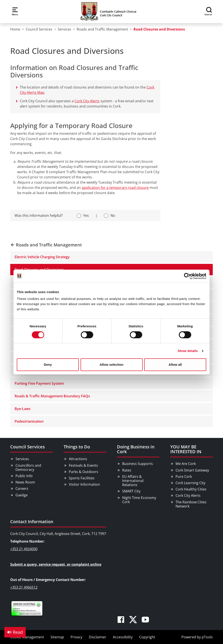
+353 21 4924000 (24, 549)
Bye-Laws (23, 409)
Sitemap (57, 637)
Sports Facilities (82, 478)
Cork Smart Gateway (192, 470)
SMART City (131, 491)
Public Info (24, 476)
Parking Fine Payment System (39, 383)
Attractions (78, 459)
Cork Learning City (190, 483)
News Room (25, 482)
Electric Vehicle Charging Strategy (42, 257)
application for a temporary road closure (115, 188)
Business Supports (138, 464)
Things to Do (77, 447)
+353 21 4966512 (24, 587)
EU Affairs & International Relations (133, 481)
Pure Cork (184, 477)
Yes (86, 215)
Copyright (147, 637)
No (113, 215)
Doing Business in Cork (136, 449)
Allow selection (111, 365)
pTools (207, 637)
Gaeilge (22, 495)
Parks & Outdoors (84, 472)
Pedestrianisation (29, 421)
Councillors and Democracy (28, 467)
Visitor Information (84, 484)
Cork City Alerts (87, 101)
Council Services (28, 447)
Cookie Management (27, 637)
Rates (127, 470)
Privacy (76, 637)
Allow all (175, 365)
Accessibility (123, 637)
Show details (188, 351)
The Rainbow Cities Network (191, 504)
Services (22, 459)
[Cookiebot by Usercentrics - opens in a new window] (187, 276)
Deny (48, 365)
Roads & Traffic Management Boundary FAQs (52, 396)
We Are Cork (186, 464)
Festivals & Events (83, 465)
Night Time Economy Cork (139, 500)
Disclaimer (98, 637)
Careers (22, 489)
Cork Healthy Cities (191, 489)
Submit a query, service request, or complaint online (56, 564)
